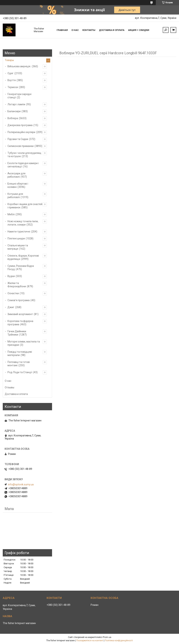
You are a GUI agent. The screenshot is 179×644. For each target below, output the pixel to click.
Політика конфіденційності (119, 641)
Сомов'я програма (19, 300)
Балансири (14, 111)
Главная (62, 30)
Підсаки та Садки (18, 139)
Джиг (11, 307)
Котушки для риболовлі (15, 196)
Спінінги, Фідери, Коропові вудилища (23, 257)
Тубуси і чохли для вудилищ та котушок (24, 155)
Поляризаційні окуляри (21, 132)
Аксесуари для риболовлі (16, 175)
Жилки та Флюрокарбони (17, 285)
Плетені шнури (16, 238)
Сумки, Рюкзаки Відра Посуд (21, 268)
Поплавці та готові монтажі (19, 364)
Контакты (89, 30)
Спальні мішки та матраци (18, 247)
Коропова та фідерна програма (20, 323)
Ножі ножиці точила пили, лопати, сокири (23, 223)
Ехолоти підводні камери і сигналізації (23, 165)
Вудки (11, 276)
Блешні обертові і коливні (18, 185)
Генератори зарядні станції (19, 96)
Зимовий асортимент (20, 314)
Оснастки (13, 293)
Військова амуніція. (19, 66)
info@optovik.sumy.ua (21, 484)
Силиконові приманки (21, 146)
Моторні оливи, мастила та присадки (24, 343)
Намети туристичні (19, 232)
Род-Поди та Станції (20, 372)
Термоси (13, 87)
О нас (75, 30)
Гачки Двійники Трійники (17, 333)
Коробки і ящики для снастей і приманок (25, 206)
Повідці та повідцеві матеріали (20, 353)
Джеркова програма (20, 125)
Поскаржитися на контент (90, 641)
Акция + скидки (139, 30)
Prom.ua (107, 637)
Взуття (12, 80)
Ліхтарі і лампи (16, 104)
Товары (9, 60)
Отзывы (9, 387)
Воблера (13, 118)
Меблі (11, 214)
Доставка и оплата (112, 30)
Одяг (11, 73)
